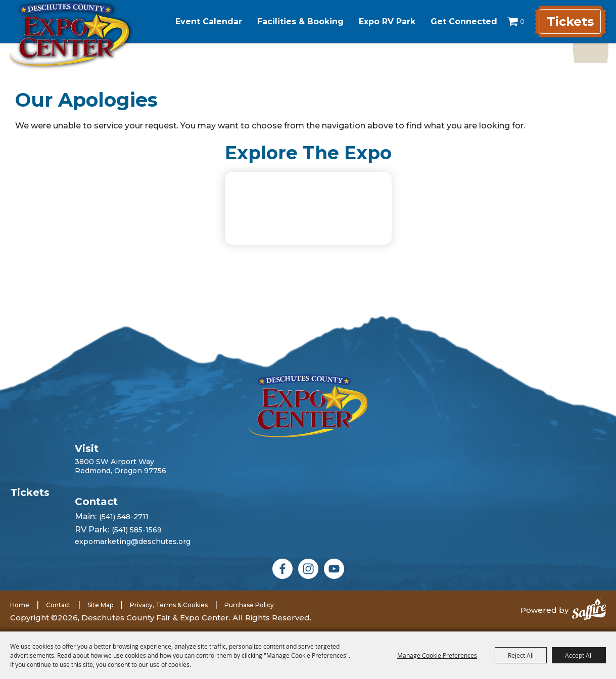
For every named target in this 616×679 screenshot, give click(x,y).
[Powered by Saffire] (589, 610)
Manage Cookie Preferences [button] (437, 655)
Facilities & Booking (300, 21)
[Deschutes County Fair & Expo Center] (69, 34)
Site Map (100, 605)
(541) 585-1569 (137, 530)
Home (20, 605)
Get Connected (464, 21)
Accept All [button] (579, 655)
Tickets (570, 21)
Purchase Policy (249, 605)
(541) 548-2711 (124, 517)
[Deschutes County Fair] (308, 406)
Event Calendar (209, 21)
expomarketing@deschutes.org (133, 541)
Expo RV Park (387, 21)
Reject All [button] (521, 655)
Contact (58, 605)
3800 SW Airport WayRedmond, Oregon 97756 (121, 466)
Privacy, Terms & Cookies (169, 605)
